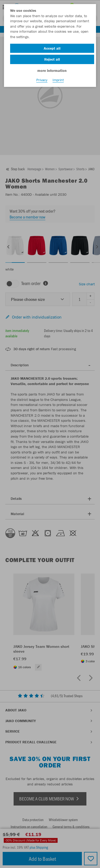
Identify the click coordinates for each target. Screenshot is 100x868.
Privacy (42, 80)
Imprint (58, 80)
